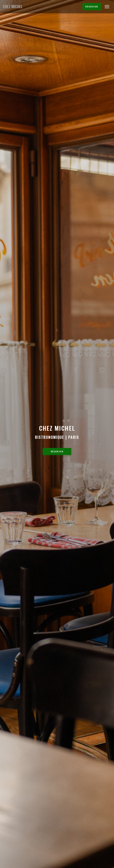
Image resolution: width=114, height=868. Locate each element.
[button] (107, 7)
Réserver (92, 7)
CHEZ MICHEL (13, 7)
